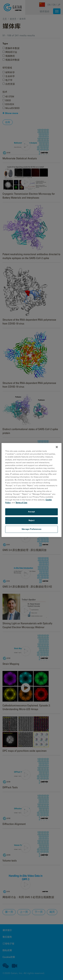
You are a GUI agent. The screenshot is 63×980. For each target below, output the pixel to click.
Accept (31, 512)
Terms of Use (21, 503)
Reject (32, 520)
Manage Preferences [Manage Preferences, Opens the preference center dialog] (32, 529)
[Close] (57, 447)
